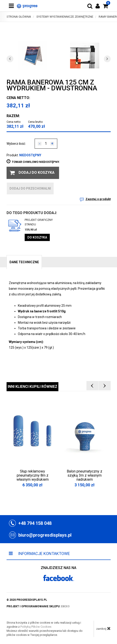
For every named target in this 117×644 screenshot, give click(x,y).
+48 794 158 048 (35, 523)
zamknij (103, 628)
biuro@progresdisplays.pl (45, 535)
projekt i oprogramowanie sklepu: (38, 606)
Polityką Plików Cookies (36, 627)
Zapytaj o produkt (98, 199)
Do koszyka (37, 237)
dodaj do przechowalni (30, 188)
